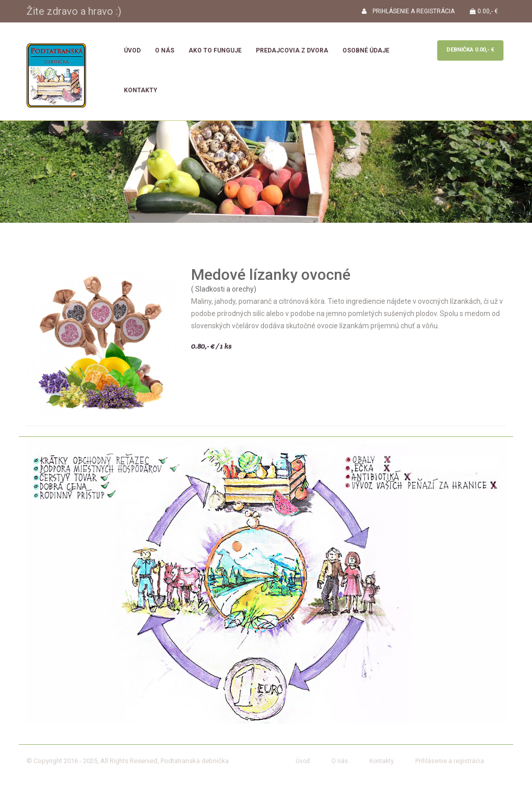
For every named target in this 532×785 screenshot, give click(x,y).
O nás (165, 50)
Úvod (132, 50)
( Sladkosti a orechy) (224, 289)
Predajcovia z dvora (292, 50)
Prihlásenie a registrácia (450, 761)
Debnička (470, 50)
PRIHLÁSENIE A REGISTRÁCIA (408, 11)
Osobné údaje (366, 50)
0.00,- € (484, 11)
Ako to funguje (215, 50)
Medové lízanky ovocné (271, 274)
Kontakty (141, 90)
